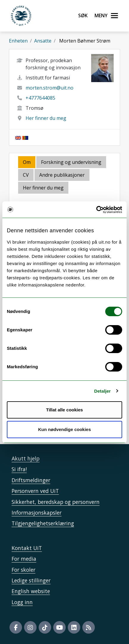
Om (27, 162)
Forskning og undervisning (71, 162)
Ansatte (43, 41)
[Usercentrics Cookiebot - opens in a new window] (96, 210)
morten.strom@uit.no (49, 88)
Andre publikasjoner (62, 175)
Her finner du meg (46, 118)
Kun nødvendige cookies (64, 429)
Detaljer (103, 391)
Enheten (18, 41)
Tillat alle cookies (64, 410)
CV (26, 175)
